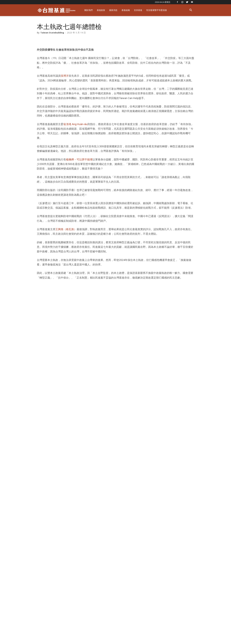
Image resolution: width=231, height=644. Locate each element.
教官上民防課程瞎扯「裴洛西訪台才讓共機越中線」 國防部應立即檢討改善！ (180, 593)
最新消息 (113, 10)
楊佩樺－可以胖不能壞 (79, 159)
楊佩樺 (72, 540)
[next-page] (43, 605)
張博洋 (65, 76)
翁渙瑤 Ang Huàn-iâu (75, 124)
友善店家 (189, 638)
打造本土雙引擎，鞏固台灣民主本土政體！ (59, 552)
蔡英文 (102, 540)
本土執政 (61, 540)
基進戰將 (165, 638)
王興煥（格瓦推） (66, 229)
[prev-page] (39, 605)
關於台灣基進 (150, 638)
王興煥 (82, 540)
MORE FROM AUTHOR (78, 562)
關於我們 (89, 10)
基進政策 (101, 10)
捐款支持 (177, 638)
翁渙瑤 (92, 540)
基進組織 (126, 10)
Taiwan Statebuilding (52, 33)
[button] (191, 10)
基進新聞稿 (41, 587)
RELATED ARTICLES (50, 562)
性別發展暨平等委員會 (157, 10)
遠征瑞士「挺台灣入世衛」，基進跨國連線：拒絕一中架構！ (162, 552)
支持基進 (138, 10)
